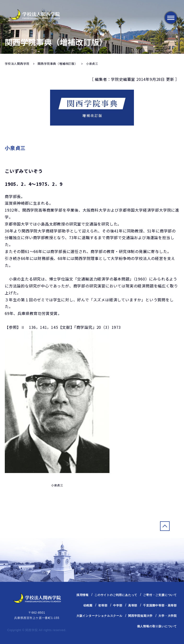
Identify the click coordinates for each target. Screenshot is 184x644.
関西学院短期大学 (140, 616)
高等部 (133, 605)
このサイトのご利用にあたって (116, 595)
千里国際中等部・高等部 (160, 605)
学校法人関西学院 (17, 63)
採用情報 (83, 595)
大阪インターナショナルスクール (99, 616)
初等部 (103, 605)
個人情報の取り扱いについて (157, 626)
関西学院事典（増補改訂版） (57, 63)
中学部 (118, 605)
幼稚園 (88, 605)
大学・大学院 (168, 616)
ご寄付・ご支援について (160, 595)
